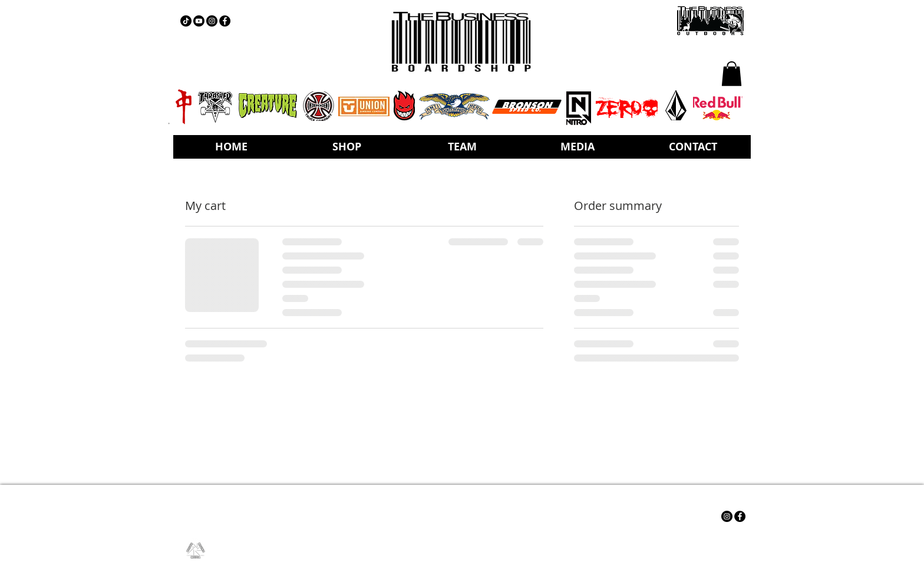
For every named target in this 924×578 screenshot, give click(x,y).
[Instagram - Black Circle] (212, 21)
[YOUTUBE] (199, 21)
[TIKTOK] (186, 21)
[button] (732, 74)
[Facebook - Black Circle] (225, 21)
